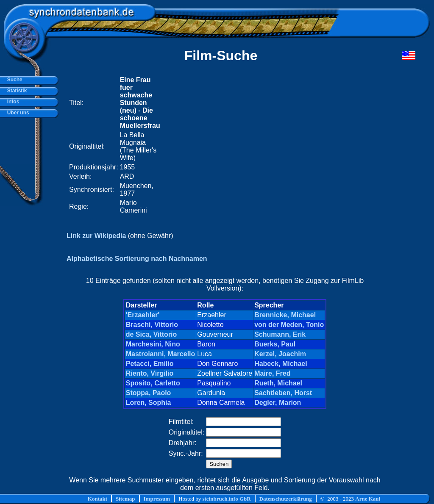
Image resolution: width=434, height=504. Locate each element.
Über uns (17, 113)
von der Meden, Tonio (289, 325)
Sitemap (125, 499)
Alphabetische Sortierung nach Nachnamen (137, 259)
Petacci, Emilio (150, 364)
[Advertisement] (273, 145)
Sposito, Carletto (153, 383)
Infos (12, 102)
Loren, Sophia (149, 403)
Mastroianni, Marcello (161, 354)
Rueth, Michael (278, 383)
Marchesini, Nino (153, 344)
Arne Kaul (368, 499)
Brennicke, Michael (285, 315)
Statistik (15, 91)
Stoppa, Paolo (149, 393)
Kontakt (97, 499)
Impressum (157, 499)
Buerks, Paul (275, 344)
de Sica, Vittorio (152, 334)
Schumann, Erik (280, 334)
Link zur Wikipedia (96, 236)
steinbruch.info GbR (226, 499)
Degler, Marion (278, 403)
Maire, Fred (272, 373)
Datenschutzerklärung (286, 499)
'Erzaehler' (143, 315)
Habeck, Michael (281, 364)
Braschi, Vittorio (152, 325)
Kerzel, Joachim (280, 354)
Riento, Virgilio (150, 373)
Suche (13, 80)
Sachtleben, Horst (283, 393)
